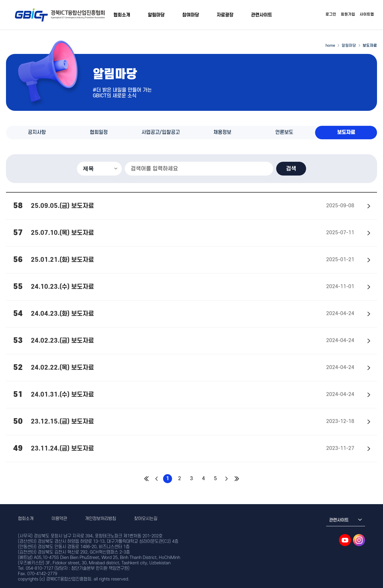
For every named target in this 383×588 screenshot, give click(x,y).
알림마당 (156, 15)
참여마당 (191, 15)
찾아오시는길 (146, 519)
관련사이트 (262, 15)
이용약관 (59, 519)
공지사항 (37, 132)
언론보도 (284, 132)
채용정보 (222, 132)
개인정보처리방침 (101, 519)
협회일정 (99, 132)
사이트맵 (367, 14)
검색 (291, 169)
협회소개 (122, 15)
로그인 (331, 14)
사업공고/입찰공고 (161, 132)
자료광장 (225, 15)
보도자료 (346, 132)
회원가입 (348, 14)
